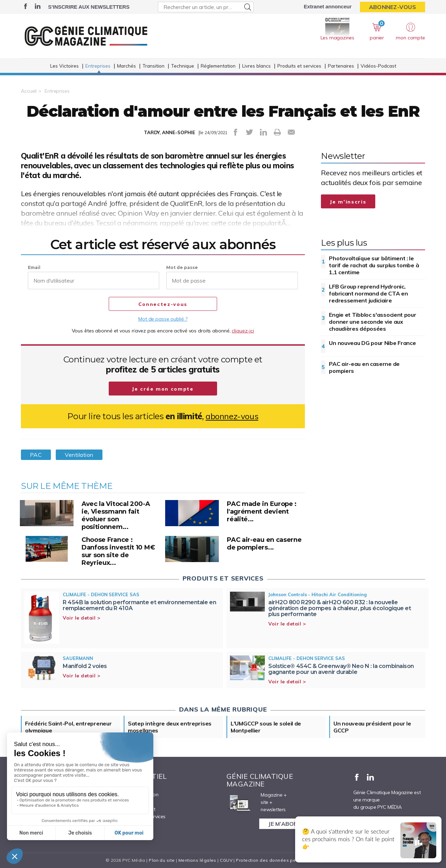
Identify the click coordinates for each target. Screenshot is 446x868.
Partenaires (341, 66)
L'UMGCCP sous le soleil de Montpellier (266, 727)
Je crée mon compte (163, 389)
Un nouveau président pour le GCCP (372, 727)
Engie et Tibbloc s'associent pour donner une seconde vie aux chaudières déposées (372, 322)
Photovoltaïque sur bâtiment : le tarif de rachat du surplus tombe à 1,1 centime (374, 265)
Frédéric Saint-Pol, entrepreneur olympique (68, 727)
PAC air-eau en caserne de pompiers (364, 367)
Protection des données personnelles (277, 860)
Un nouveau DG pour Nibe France (372, 343)
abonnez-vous (232, 416)
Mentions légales (197, 860)
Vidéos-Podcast (378, 66)
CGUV (226, 860)
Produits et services (299, 66)
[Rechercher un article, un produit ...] (206, 7)
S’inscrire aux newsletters (89, 7)
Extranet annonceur (328, 6)
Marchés (126, 66)
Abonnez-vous (393, 7)
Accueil (29, 91)
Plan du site (162, 860)
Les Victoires (64, 66)
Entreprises (98, 66)
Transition (153, 66)
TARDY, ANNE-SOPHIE (170, 132)
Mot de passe (182, 267)
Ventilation (79, 455)
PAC (36, 455)
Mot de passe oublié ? (163, 319)
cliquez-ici (243, 331)
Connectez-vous (163, 304)
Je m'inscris (348, 202)
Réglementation (218, 66)
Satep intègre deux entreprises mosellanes (170, 727)
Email (34, 267)
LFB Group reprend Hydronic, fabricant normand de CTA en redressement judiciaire (368, 293)
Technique (183, 66)
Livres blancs (256, 66)
